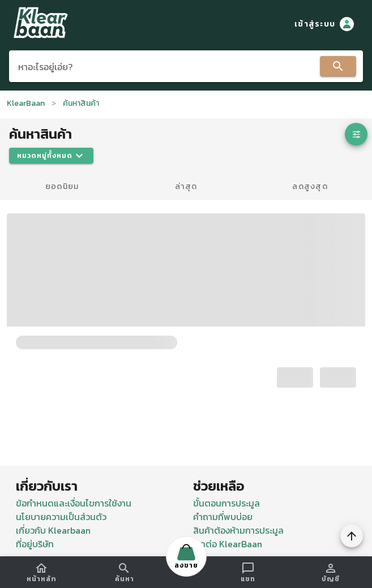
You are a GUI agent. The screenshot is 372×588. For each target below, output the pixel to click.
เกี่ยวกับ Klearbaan (53, 530)
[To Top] (352, 536)
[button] (356, 134)
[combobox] (186, 66)
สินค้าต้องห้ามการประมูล (238, 530)
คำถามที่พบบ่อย (223, 517)
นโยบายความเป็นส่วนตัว (61, 517)
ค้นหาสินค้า (81, 103)
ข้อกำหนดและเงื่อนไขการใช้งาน (74, 503)
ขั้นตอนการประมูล (226, 503)
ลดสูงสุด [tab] (310, 186)
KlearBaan (26, 103)
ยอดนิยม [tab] (62, 186)
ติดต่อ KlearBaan (228, 544)
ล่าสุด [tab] (186, 186)
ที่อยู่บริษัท (35, 544)
